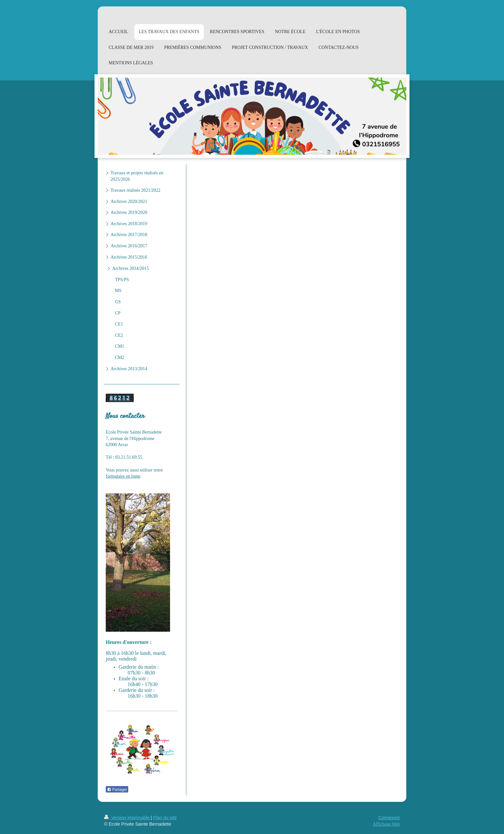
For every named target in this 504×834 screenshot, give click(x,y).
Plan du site (165, 818)
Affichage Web (386, 824)
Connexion (389, 818)
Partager (117, 790)
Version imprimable (127, 818)
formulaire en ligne (123, 476)
